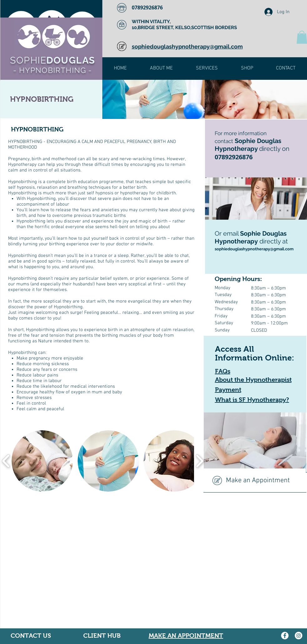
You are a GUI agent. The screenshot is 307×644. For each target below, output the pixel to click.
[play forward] (200, 461)
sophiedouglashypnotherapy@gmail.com (254, 249)
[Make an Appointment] (254, 481)
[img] (153, 99)
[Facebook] (285, 636)
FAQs (223, 371)
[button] (42, 461)
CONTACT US (31, 636)
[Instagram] (299, 636)
